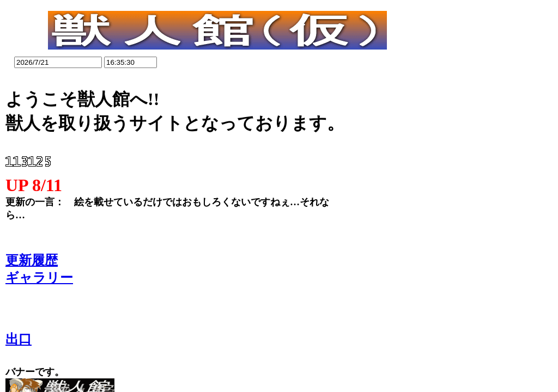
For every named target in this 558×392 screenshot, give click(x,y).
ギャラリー (39, 278)
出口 (19, 339)
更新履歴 (32, 260)
